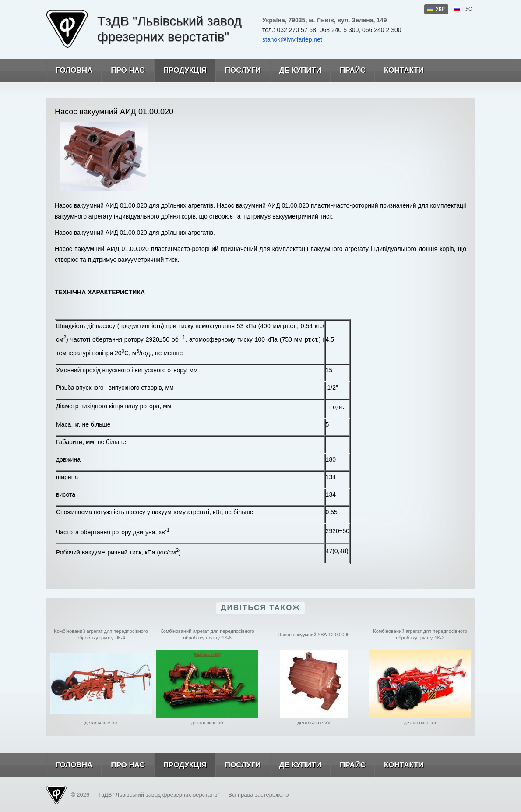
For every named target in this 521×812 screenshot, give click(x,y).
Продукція (180, 71)
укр (440, 9)
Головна (69, 71)
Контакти (399, 71)
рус (467, 9)
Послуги (238, 71)
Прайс (348, 71)
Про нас (123, 71)
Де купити (296, 71)
